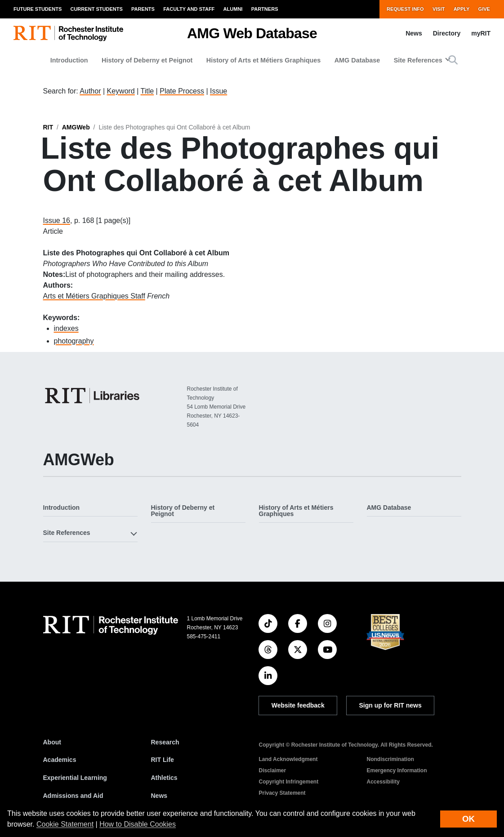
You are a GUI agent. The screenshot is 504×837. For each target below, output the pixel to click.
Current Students (96, 9)
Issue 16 (57, 220)
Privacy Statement (282, 793)
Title (147, 91)
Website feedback (298, 705)
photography (74, 341)
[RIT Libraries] (93, 396)
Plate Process (182, 91)
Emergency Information (397, 770)
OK (468, 819)
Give (484, 9)
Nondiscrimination (390, 759)
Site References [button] (418, 60)
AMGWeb (76, 127)
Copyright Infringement (289, 782)
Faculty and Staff (189, 9)
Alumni (233, 9)
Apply (462, 9)
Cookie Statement (65, 824)
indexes (66, 328)
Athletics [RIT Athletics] (164, 778)
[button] (453, 60)
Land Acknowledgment (288, 759)
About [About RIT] (52, 742)
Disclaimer (273, 770)
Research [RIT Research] (165, 742)
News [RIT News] (159, 796)
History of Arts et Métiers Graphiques (264, 60)
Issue (219, 91)
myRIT (481, 33)
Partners (265, 9)
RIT (48, 127)
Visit (439, 9)
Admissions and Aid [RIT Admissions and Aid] (73, 796)
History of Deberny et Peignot (147, 60)
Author (90, 91)
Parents (143, 9)
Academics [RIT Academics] (60, 760)
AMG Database (357, 60)
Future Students (38, 9)
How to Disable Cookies (138, 824)
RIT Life (163, 760)
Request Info (405, 9)
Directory (447, 33)
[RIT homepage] (68, 33)
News (414, 33)
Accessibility (383, 782)
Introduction (69, 60)
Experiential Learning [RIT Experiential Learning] (75, 778)
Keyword (121, 91)
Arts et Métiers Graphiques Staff (94, 296)
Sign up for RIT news (390, 705)
